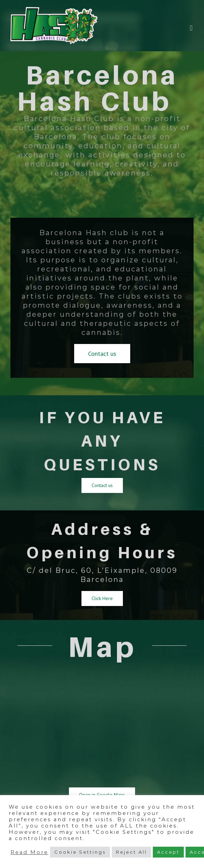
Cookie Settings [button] (80, 852)
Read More (29, 852)
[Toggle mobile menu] (192, 28)
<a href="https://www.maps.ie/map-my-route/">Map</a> (102, 725)
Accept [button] (168, 852)
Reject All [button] (131, 852)
